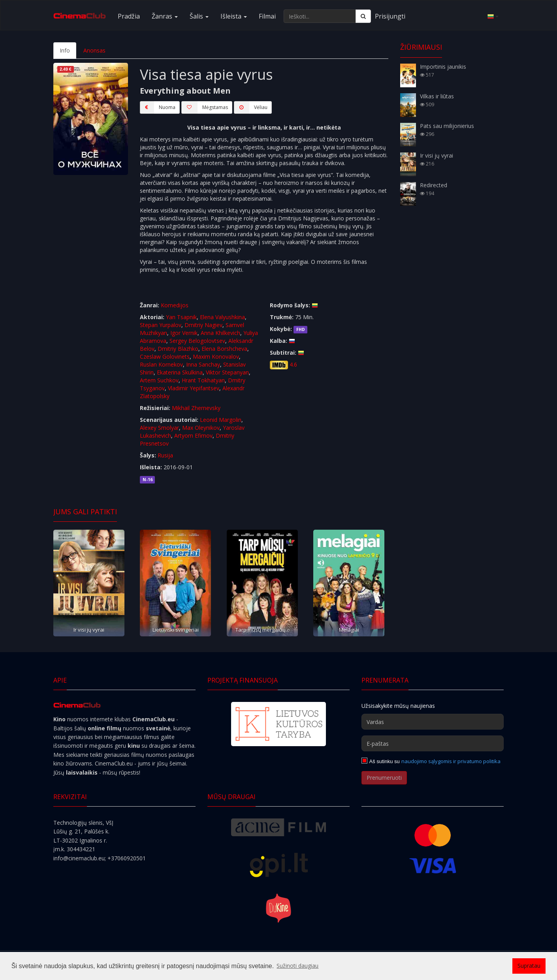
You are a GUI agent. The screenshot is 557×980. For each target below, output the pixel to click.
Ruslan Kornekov (161, 364)
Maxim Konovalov (216, 356)
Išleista (234, 16)
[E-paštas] (433, 743)
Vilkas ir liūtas (437, 96)
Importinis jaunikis (443, 67)
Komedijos (175, 305)
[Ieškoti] (363, 16)
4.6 (293, 364)
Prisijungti (390, 16)
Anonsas (94, 50)
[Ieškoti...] (320, 16)
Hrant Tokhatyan (203, 380)
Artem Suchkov (159, 380)
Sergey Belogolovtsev (197, 341)
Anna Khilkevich (220, 333)
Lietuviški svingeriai (176, 630)
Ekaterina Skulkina (180, 372)
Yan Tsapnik (181, 317)
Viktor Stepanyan (227, 372)
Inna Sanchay (203, 364)
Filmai (267, 16)
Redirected (434, 185)
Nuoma (158, 107)
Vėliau (251, 107)
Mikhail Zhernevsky (196, 408)
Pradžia (129, 16)
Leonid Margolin (221, 420)
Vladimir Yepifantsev (194, 388)
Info (65, 50)
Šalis (199, 16)
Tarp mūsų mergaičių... (262, 630)
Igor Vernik (184, 333)
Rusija (165, 455)
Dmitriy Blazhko (178, 349)
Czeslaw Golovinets (165, 356)
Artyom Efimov (193, 435)
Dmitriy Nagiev (203, 325)
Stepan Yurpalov (161, 325)
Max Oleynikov (201, 428)
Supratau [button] (529, 966)
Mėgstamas (205, 107)
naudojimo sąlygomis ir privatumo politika (451, 761)
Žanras (165, 16)
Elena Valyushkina (222, 317)
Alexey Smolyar (159, 428)
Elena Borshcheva (224, 349)
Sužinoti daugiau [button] (297, 966)
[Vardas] (433, 722)
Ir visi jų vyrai (89, 630)
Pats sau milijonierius (447, 126)
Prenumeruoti (384, 778)
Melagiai (349, 630)
